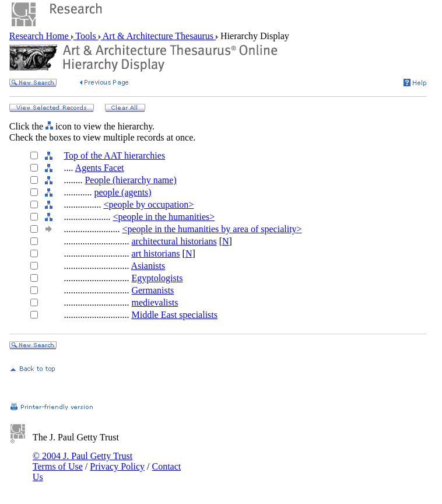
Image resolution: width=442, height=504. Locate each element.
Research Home (40, 36)
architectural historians (174, 241)
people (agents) (122, 192)
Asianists (148, 266)
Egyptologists (157, 278)
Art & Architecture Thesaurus (158, 36)
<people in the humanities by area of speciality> (212, 229)
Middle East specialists (174, 315)
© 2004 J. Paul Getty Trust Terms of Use (83, 461)
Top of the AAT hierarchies (114, 155)
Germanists (152, 290)
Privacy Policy (117, 466)
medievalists (155, 302)
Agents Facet (100, 168)
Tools (86, 36)
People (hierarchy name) (130, 180)
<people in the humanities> (164, 217)
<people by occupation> (148, 204)
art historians (155, 253)
